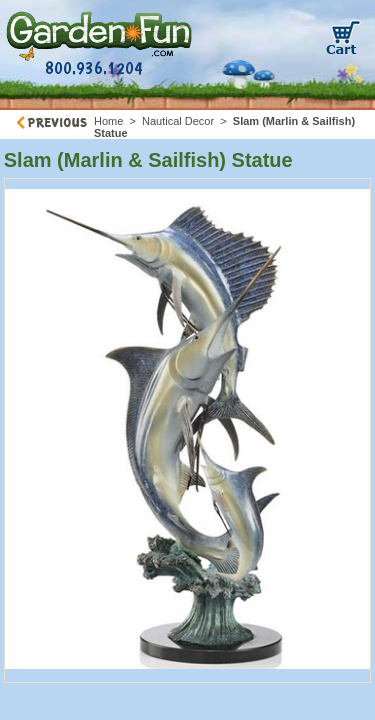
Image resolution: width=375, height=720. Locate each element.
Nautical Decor (178, 121)
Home (108, 121)
